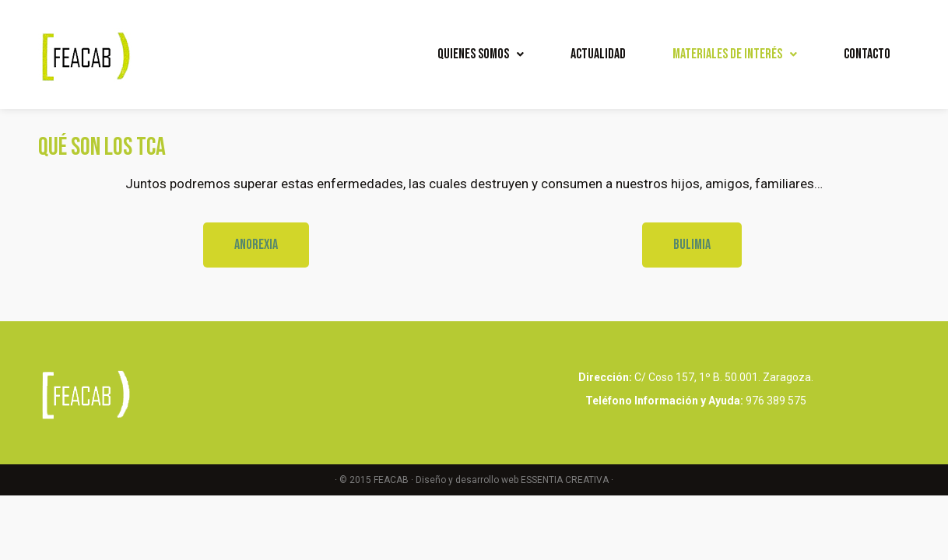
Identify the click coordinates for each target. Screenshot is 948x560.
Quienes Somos (481, 54)
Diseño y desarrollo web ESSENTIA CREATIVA (512, 480)
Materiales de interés (735, 54)
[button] (256, 245)
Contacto (867, 54)
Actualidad (598, 54)
